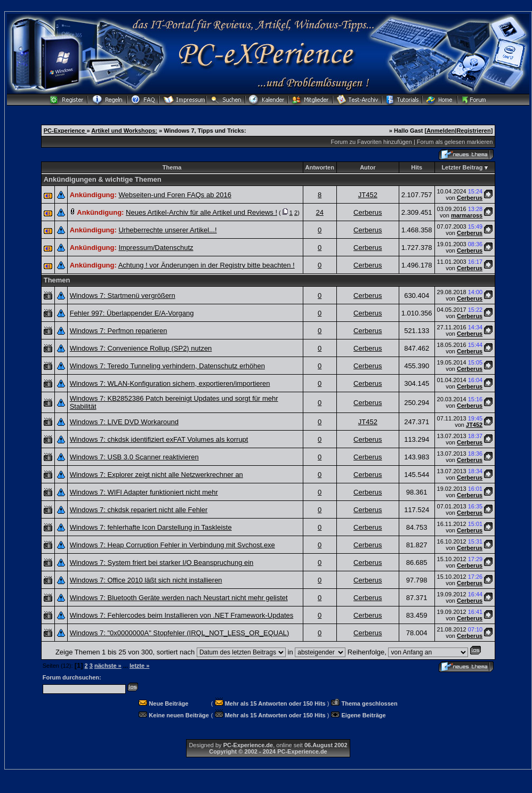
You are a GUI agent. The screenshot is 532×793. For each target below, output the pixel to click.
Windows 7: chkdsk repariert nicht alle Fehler (139, 510)
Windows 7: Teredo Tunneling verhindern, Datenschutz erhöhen (167, 366)
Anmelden (441, 131)
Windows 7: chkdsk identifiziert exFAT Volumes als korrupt (159, 439)
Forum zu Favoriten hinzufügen (372, 142)
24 (319, 212)
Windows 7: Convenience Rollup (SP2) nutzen (141, 348)
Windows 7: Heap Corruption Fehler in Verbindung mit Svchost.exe (172, 545)
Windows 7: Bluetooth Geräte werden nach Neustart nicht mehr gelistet (179, 598)
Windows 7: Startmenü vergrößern (123, 296)
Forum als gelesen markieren (455, 142)
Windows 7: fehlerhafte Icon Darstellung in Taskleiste (151, 527)
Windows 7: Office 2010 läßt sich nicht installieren (146, 580)
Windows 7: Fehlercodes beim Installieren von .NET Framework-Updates (182, 615)
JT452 (368, 195)
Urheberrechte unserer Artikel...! (167, 230)
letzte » (139, 666)
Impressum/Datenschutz (156, 248)
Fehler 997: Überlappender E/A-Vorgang (132, 313)
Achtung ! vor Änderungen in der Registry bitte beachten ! (207, 265)
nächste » (108, 666)
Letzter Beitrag (462, 167)
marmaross (467, 215)
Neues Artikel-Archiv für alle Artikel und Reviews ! (201, 212)
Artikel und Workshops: (124, 131)
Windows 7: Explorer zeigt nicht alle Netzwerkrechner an (156, 475)
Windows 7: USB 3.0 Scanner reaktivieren (134, 457)
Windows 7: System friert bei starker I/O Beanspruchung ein (162, 563)
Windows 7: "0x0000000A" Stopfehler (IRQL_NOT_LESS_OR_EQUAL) (180, 633)
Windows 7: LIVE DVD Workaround (124, 422)
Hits (417, 167)
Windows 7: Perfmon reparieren (119, 331)
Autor (368, 167)
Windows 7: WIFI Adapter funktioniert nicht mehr (144, 492)
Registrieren (473, 131)
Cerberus (470, 198)
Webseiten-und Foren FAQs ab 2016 (175, 195)
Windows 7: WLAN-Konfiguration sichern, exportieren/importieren (170, 383)
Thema (172, 167)
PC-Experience (65, 131)
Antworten (320, 167)
